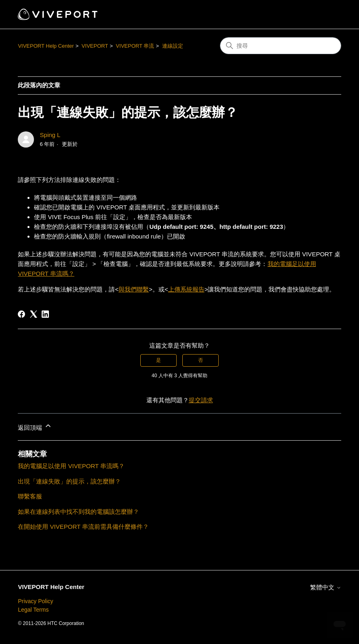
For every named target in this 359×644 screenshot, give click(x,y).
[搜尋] (281, 46)
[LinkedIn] (45, 314)
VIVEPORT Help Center (46, 46)
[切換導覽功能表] (327, 15)
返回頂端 (35, 426)
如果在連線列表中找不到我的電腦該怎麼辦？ (78, 512)
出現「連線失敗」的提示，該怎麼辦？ (69, 481)
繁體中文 (325, 587)
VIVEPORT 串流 (135, 46)
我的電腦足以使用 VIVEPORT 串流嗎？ (71, 466)
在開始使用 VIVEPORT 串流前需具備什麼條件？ (83, 527)
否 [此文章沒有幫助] (201, 360)
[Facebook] (21, 314)
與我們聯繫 (134, 289)
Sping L (50, 135)
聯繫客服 (30, 496)
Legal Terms (33, 610)
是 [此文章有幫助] (158, 360)
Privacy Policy (35, 601)
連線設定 (173, 46)
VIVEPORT (95, 46)
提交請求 (201, 400)
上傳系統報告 (186, 289)
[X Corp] (34, 314)
